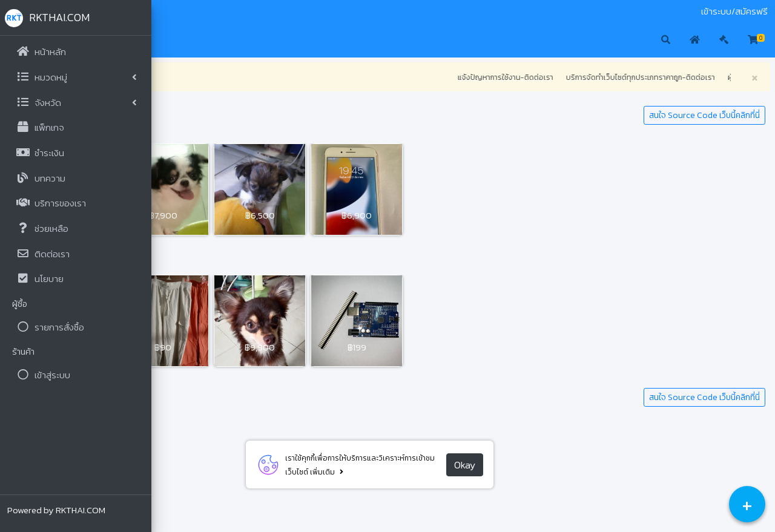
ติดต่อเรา (232, 11)
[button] (170, 41)
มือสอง (172, 11)
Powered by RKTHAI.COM (56, 510)
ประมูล (200, 11)
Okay (533, 465)
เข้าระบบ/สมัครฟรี (734, 11)
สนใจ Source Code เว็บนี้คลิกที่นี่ (704, 115)
